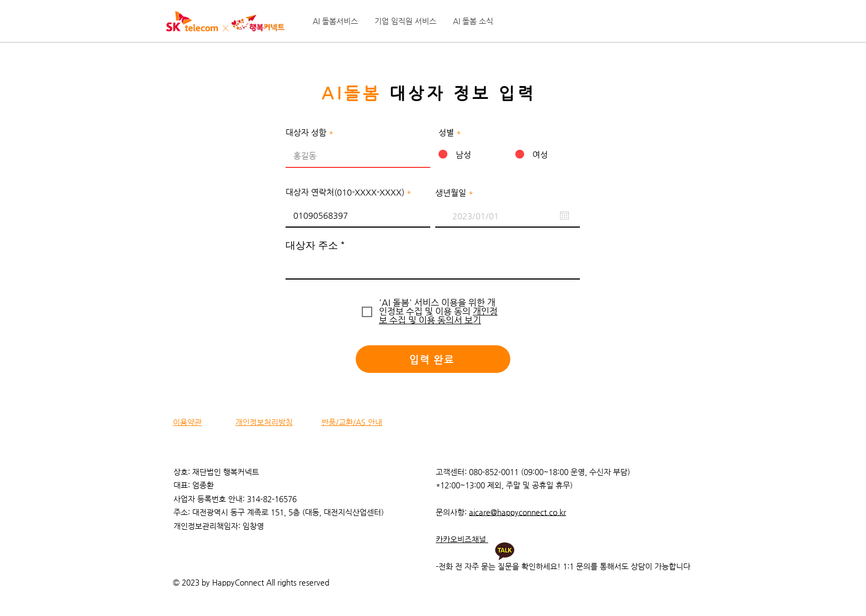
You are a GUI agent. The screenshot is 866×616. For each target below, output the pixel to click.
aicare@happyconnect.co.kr (518, 512)
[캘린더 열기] (564, 215)
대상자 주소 (312, 245)
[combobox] (433, 266)
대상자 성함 (306, 132)
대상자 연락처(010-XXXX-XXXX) (345, 192)
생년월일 (456, 193)
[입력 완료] (433, 359)
